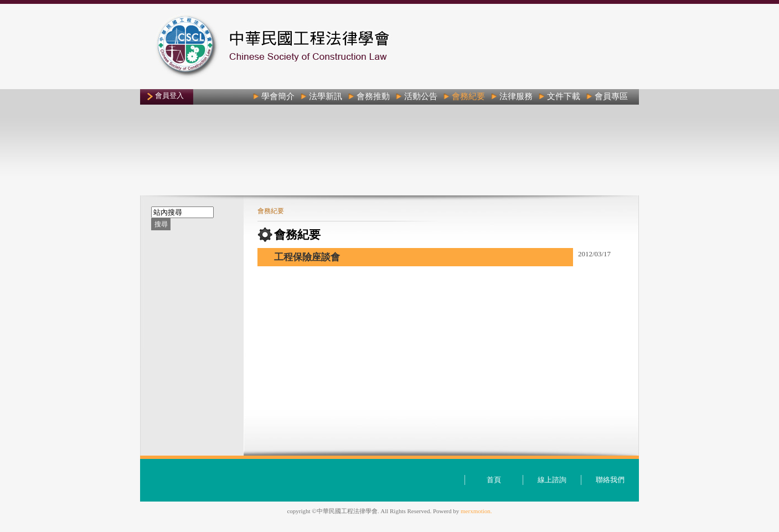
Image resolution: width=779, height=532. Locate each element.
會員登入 (169, 95)
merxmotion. (476, 511)
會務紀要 (271, 211)
